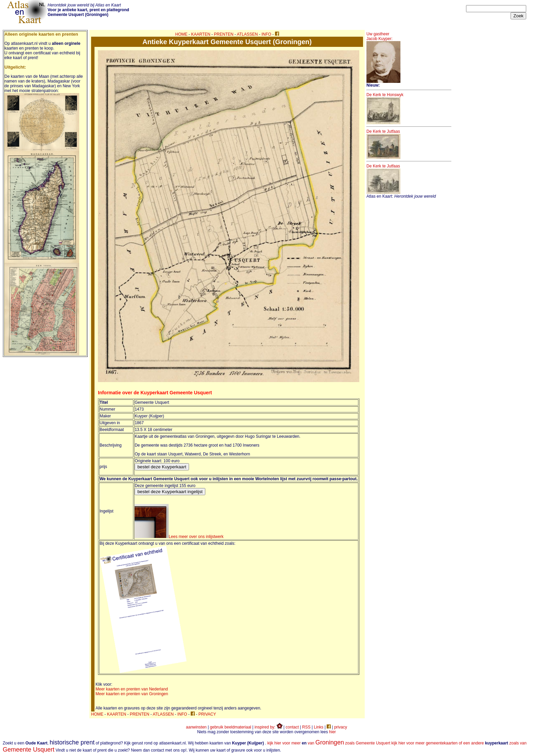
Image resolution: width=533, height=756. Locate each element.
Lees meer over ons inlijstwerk (179, 537)
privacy (341, 727)
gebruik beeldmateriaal (231, 727)
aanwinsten (196, 727)
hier (332, 732)
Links (319, 727)
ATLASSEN (247, 34)
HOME (182, 34)
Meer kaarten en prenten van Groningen (132, 694)
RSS (306, 727)
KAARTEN (201, 34)
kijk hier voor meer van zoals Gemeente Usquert (329, 743)
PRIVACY (207, 714)
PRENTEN (223, 34)
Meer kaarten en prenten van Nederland (132, 689)
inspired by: (269, 727)
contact (292, 727)
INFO (266, 34)
